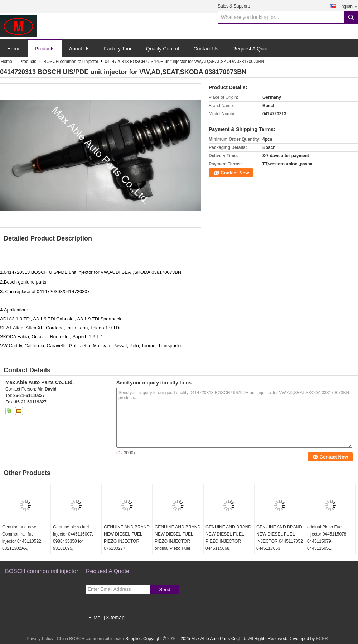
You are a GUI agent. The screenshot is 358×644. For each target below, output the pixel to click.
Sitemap (115, 618)
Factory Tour (118, 49)
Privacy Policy (40, 639)
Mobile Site (99, 626)
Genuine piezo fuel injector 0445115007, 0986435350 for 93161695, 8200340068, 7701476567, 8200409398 (73, 548)
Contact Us (206, 49)
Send (165, 589)
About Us (79, 49)
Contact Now (235, 173)
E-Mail (96, 618)
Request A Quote (252, 49)
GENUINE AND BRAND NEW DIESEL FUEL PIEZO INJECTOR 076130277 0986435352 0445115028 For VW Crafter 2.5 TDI (127, 548)
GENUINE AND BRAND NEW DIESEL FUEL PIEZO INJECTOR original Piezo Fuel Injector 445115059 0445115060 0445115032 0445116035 (178, 552)
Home (14, 49)
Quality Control (163, 49)
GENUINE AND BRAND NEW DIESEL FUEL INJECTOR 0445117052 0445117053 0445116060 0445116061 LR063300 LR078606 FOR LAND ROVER (280, 552)
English (348, 6)
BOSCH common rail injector (71, 62)
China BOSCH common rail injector (91, 639)
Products (45, 49)
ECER (322, 639)
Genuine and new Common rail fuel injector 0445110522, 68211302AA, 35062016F (22, 541)
